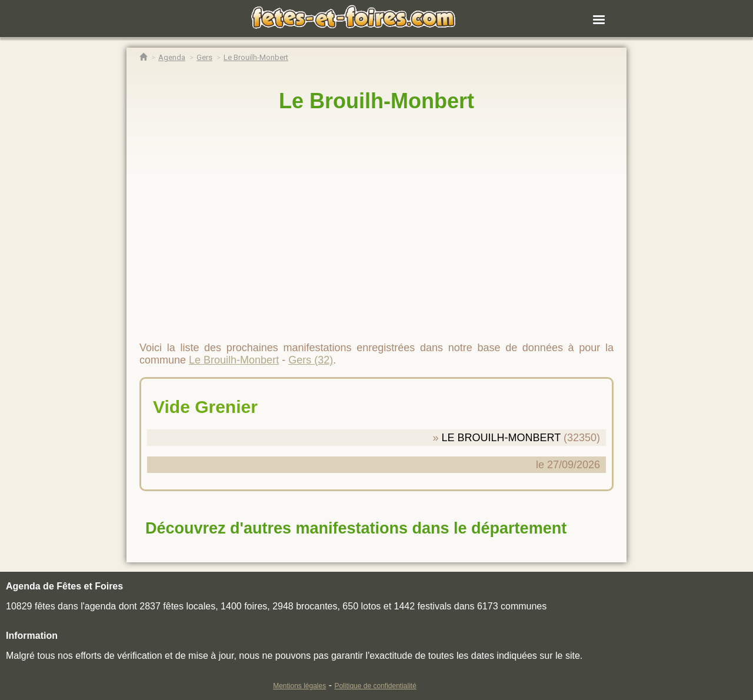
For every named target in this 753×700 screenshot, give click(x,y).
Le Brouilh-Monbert (376, 101)
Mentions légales (299, 686)
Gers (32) (311, 360)
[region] (376, 222)
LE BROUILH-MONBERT (501, 438)
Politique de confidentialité (375, 686)
